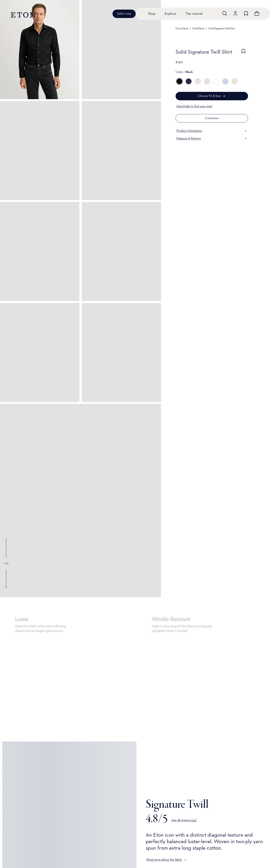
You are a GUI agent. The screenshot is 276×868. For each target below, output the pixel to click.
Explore (170, 14)
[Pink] (207, 81)
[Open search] (225, 13)
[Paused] (267, 727)
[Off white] (235, 81)
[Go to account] (235, 13)
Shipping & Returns (212, 139)
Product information (212, 131)
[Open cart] (257, 13)
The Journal (194, 14)
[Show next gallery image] (6, 579)
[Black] (179, 81)
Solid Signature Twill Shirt (222, 29)
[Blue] (189, 81)
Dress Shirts (182, 29)
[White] (216, 81)
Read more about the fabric (167, 860)
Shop (152, 14)
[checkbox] (243, 53)
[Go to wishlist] (246, 13)
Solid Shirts (198, 29)
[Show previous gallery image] (6, 548)
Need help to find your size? (194, 106)
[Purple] (198, 81)
